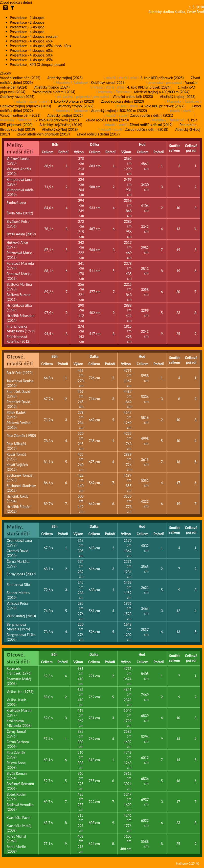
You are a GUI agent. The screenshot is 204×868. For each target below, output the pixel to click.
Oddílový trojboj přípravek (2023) (26, 106)
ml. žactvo (65, 97)
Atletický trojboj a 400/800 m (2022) (119, 111)
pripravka (156, 83)
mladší (111, 78)
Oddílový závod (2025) (108, 83)
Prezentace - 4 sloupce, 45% (31, 60)
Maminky (63, 83)
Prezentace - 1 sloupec (27, 18)
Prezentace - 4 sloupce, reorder (34, 36)
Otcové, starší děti (18, 658)
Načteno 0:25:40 (188, 863)
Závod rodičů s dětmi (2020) (107, 120)
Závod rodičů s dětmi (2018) (147, 129)
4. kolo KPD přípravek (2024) (149, 87)
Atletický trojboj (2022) (76, 106)
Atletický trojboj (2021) (65, 115)
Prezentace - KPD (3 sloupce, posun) (37, 65)
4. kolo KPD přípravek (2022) (163, 106)
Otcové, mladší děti (20, 360)
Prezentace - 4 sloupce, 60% (31, 50)
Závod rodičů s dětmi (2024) (54, 92)
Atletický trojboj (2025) (65, 78)
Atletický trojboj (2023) (178, 97)
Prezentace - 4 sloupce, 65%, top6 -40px (40, 46)
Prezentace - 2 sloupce (27, 22)
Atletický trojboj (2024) (52, 87)
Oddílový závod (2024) (17, 97)
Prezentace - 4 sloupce (27, 32)
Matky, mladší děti (20, 148)
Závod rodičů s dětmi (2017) (98, 134)
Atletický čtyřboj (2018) (60, 129)
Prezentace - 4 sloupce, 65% (31, 41)
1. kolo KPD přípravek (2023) (72, 101)
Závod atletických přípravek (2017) (43, 134)
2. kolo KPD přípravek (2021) (57, 120)
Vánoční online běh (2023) (133, 97)
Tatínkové (81, 83)
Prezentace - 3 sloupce (27, 27)
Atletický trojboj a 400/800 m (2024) (161, 92)
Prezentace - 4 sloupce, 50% (31, 55)
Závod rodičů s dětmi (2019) (151, 125)
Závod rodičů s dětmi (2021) (152, 115)
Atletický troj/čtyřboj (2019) (61, 125)
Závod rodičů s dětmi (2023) (123, 101)
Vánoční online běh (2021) (20, 115)
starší (123, 78)
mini (134, 78)
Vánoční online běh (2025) (20, 78)
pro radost (174, 83)
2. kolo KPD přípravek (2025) (162, 78)
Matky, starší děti (18, 530)
